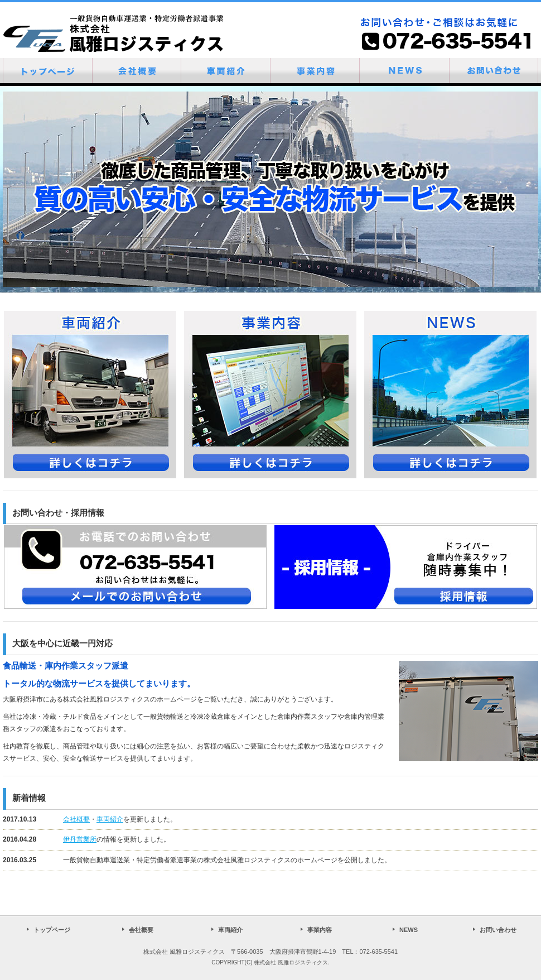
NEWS (409, 930)
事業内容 (320, 930)
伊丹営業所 (80, 839)
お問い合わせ (498, 930)
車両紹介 (110, 819)
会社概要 (76, 819)
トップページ (52, 930)
